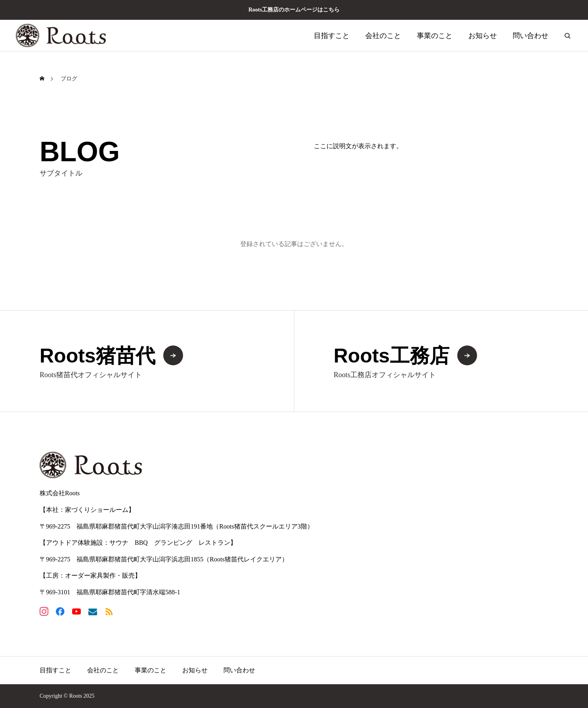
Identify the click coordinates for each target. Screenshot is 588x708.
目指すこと (332, 36)
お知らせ (483, 36)
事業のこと (435, 36)
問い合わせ (531, 36)
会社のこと (383, 36)
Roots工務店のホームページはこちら (294, 10)
